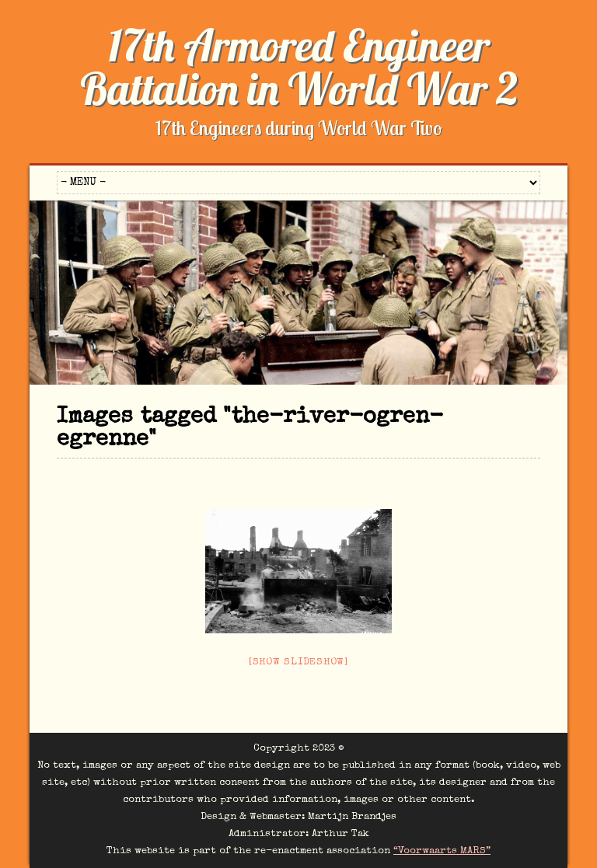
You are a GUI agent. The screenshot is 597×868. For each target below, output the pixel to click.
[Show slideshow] (298, 662)
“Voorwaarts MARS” (442, 851)
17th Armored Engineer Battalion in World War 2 (299, 67)
